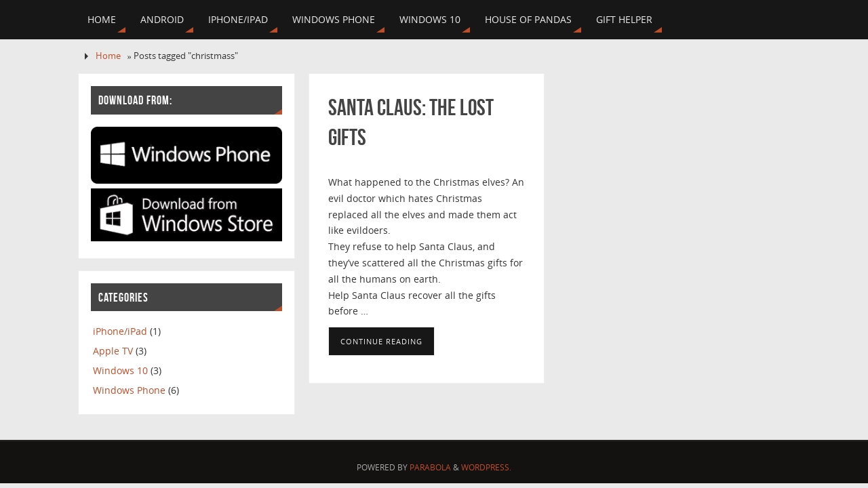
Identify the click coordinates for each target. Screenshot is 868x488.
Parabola (430, 467)
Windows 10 (120, 370)
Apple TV (113, 351)
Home (108, 56)
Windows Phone (129, 390)
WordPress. (486, 467)
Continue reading (381, 341)
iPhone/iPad (120, 331)
